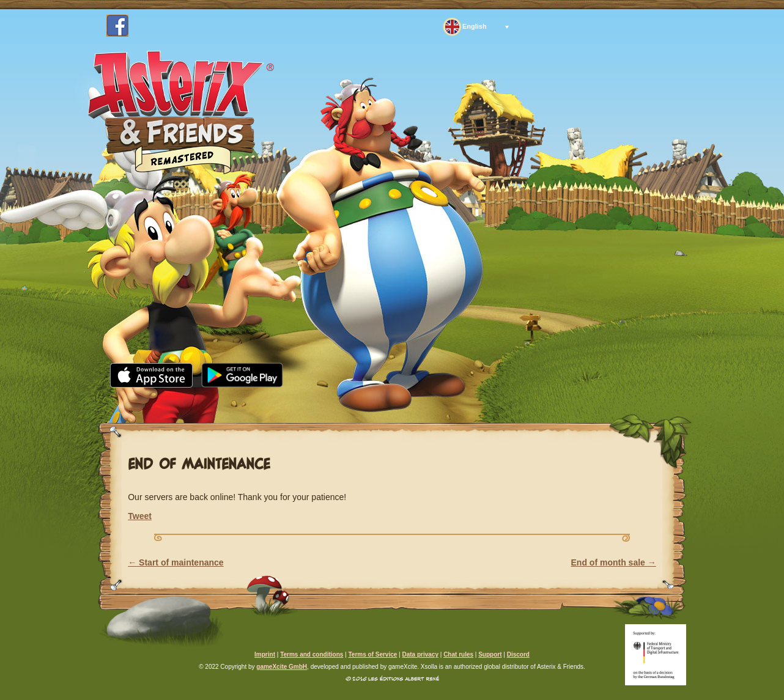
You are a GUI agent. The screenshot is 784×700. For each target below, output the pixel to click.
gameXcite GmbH (282, 667)
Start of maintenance (176, 562)
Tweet (140, 516)
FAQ (437, 403)
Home (141, 403)
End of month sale (614, 562)
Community (358, 403)
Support (507, 403)
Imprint (265, 654)
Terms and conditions (312, 654)
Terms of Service (372, 654)
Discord (518, 654)
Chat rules (458, 654)
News (206, 403)
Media (272, 403)
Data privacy (420, 654)
